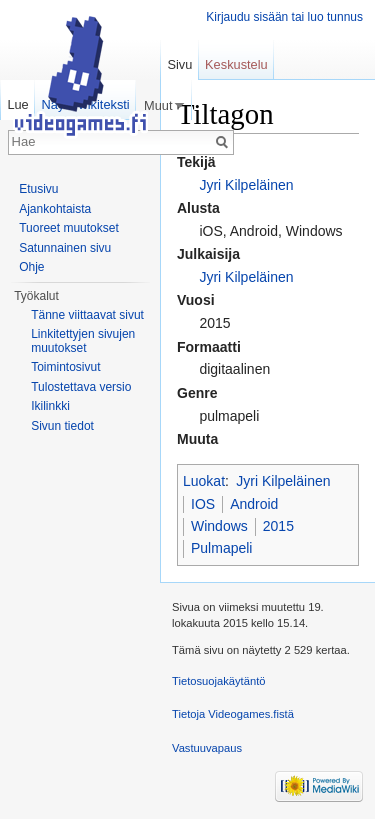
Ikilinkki (50, 406)
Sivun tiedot (62, 426)
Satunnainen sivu (65, 248)
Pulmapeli (221, 548)
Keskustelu (236, 64)
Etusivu (38, 189)
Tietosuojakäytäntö (219, 681)
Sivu (179, 64)
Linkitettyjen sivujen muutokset (83, 341)
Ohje (31, 267)
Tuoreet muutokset (69, 228)
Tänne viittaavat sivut (87, 315)
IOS (203, 504)
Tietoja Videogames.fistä (233, 714)
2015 (278, 526)
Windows (219, 526)
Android (254, 504)
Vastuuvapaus (207, 748)
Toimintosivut (65, 367)
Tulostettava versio (81, 387)
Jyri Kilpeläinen (246, 185)
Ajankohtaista (55, 209)
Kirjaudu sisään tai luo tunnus (284, 17)
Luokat (204, 481)
